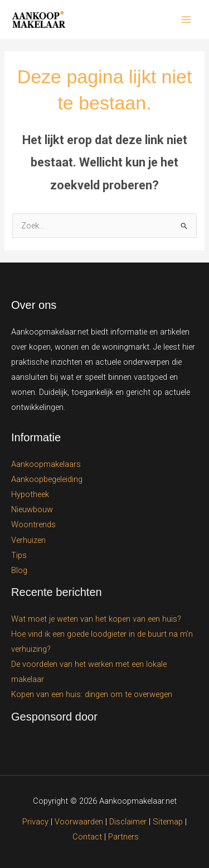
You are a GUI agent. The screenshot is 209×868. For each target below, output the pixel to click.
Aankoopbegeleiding (47, 479)
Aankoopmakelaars (46, 464)
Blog (19, 570)
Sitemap (168, 822)
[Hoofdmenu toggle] (186, 20)
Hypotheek (30, 494)
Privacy (35, 822)
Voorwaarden (79, 822)
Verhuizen (28, 540)
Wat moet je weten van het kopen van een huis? (96, 619)
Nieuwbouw (32, 509)
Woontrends (33, 524)
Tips (19, 555)
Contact (88, 837)
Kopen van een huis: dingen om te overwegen (92, 694)
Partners (123, 837)
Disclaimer (128, 822)
